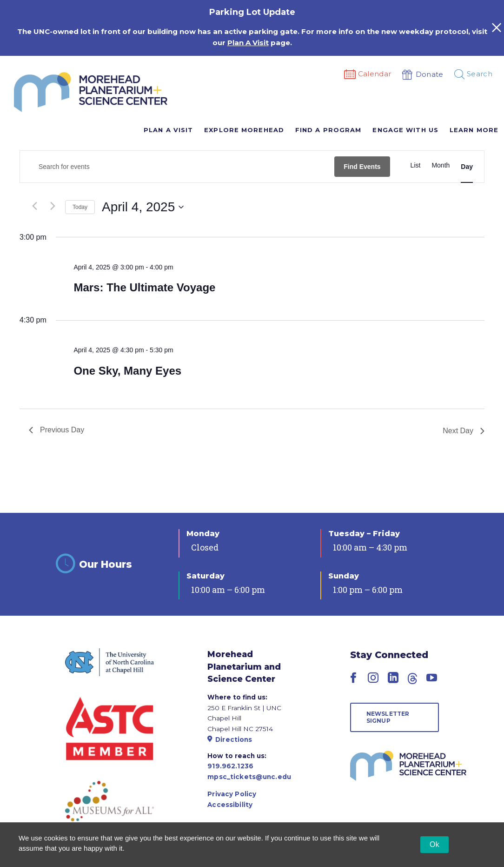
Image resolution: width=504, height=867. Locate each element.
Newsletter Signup (388, 717)
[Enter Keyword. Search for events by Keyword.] (177, 167)
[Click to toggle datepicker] (143, 207)
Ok (434, 844)
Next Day (464, 431)
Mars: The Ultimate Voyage (144, 287)
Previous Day (56, 430)
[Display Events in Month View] (441, 165)
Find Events (362, 167)
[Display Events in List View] (416, 165)
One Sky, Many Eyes (127, 371)
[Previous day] (34, 206)
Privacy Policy (232, 794)
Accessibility (230, 805)
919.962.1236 (230, 766)
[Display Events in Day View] (467, 167)
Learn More (474, 130)
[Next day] (53, 206)
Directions (230, 739)
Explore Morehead (244, 130)
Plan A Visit (168, 130)
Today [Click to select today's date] (80, 207)
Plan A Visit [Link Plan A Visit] (248, 43)
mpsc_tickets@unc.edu (249, 777)
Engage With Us (405, 130)
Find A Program (328, 130)
